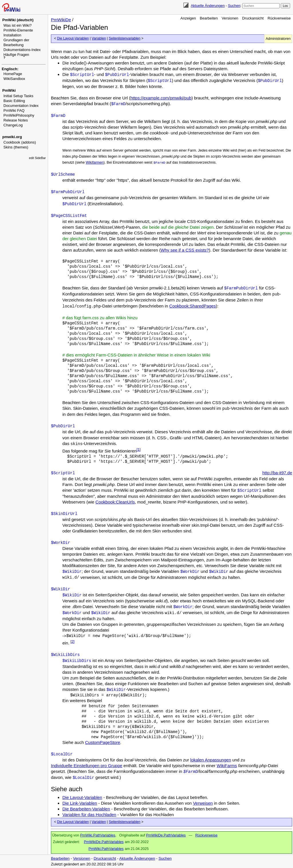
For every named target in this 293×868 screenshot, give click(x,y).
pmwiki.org (12, 137)
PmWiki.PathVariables (98, 835)
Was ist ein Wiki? (17, 25)
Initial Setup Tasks (18, 96)
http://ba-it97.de (277, 473)
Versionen (230, 18)
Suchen (234, 6)
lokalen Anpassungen (211, 760)
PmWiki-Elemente (18, 30)
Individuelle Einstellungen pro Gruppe (87, 766)
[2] (72, 642)
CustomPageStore (103, 742)
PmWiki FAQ (14, 110)
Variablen (99, 38)
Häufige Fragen (16, 55)
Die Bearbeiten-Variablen (86, 809)
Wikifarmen (95, 162)
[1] (138, 450)
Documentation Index (21, 106)
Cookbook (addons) (20, 142)
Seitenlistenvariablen (125, 38)
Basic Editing (14, 101)
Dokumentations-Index (22, 50)
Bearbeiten (209, 18)
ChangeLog (13, 125)
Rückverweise (279, 18)
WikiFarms (227, 766)
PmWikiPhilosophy (19, 115)
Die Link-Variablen (80, 803)
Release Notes (16, 120)
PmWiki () (18, 20)
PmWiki (9, 90)
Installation (12, 35)
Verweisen (203, 803)
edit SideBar (37, 158)
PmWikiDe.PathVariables (166, 835)
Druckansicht (253, 18)
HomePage (13, 74)
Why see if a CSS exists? (185, 250)
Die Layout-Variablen (73, 38)
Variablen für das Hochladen (89, 815)
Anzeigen (188, 18)
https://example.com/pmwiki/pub (161, 98)
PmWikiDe (61, 20)
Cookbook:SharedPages (193, 306)
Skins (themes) (16, 147)
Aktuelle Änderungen (208, 6)
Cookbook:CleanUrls (115, 502)
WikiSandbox (14, 79)
